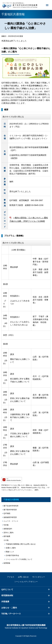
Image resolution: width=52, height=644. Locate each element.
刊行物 (6, 525)
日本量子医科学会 (12, 555)
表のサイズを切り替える (13, 117)
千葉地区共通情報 (11, 500)
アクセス (11, 577)
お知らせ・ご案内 (9, 608)
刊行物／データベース (11, 614)
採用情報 (7, 563)
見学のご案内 (8, 533)
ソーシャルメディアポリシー (26, 582)
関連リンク (10, 552)
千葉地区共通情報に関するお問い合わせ (21, 544)
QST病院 (7, 513)
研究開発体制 (7, 595)
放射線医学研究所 (10, 517)
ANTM (14, 158)
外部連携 (5, 602)
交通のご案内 (11, 548)
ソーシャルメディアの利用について (19, 559)
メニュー (45, 5)
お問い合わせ (23, 577)
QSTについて (7, 589)
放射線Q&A (8, 529)
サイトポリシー (39, 577)
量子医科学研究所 (10, 510)
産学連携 (7, 536)
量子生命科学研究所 (11, 506)
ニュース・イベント (11, 521)
